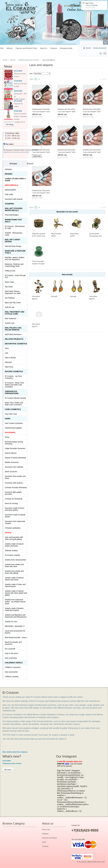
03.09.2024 (18, 81)
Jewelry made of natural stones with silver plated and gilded (16, 593)
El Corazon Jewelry (12, 555)
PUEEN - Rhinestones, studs (14, 234)
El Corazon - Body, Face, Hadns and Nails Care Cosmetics (15, 385)
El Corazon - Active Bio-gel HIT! (15, 276)
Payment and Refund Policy (26, 48)
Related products (14, 339)
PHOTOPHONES (12, 215)
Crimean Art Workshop (14, 499)
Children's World (14, 663)
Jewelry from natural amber (15, 560)
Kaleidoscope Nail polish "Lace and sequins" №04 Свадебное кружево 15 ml (67, 152)
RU (101, 53)
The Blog (9, 124)
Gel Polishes (10, 298)
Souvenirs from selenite (14, 467)
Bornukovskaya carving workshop (14, 443)
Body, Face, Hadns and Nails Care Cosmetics (14, 404)
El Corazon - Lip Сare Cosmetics (13, 377)
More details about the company (15, 752)
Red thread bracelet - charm (16, 637)
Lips (6, 353)
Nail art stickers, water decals (14, 209)
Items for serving (11, 503)
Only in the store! (11, 653)
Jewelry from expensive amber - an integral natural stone (15, 602)
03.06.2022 (18, 111)
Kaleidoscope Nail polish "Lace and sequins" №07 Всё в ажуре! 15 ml (92, 112)
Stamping (9, 204)
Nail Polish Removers (13, 334)
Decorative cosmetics (16, 344)
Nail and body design (13, 246)
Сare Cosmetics (13, 409)
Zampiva (8, 169)
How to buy (46, 829)
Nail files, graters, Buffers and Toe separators (15, 258)
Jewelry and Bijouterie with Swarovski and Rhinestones (16, 616)
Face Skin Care (11, 414)
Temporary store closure (12, 763)
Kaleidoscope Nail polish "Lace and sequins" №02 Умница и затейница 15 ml (93, 152)
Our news (8, 144)
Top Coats (9, 287)
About (44, 842)
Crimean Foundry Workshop (16, 487)
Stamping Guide (66, 48)
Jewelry (8, 533)
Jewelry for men (11, 622)
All (39, 79)
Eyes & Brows (10, 358)
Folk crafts (9, 194)
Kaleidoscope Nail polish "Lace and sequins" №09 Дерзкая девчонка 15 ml (66, 112)
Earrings (54, 296)
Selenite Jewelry (11, 551)
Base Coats (9, 282)
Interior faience (11, 453)
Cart (87, 3)
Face (7, 348)
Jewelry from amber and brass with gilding (14, 572)
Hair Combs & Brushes (14, 423)
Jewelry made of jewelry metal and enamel (14, 609)
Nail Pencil (9, 367)
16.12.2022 (18, 101)
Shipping (45, 834)
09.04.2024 (18, 91)
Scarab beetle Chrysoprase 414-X (96, 236)
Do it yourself (10, 649)
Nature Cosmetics (14, 371)
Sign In (88, 48)
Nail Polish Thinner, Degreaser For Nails (13, 292)
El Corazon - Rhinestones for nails (15, 227)
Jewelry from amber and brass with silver (14, 565)
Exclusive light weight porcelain (13, 493)
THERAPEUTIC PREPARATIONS (12, 392)
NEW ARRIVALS (12, 185)
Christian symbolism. (13, 528)
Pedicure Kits (10, 271)
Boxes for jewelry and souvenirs (13, 643)
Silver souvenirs (11, 472)
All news (8, 770)
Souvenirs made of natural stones (15, 516)
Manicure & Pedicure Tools (15, 252)
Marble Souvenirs (12, 462)
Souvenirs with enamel (14, 199)
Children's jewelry (12, 677)
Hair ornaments (11, 658)
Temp (7, 437)
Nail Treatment (11, 318)
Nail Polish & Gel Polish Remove (13, 329)
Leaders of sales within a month (15, 180)
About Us (44, 48)
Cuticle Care (10, 323)
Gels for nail (10, 307)
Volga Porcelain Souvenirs (15, 448)
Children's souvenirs (13, 667)
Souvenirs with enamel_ (14, 483)
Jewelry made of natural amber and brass (14, 545)
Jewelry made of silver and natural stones (15, 585)
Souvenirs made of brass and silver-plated (15, 509)
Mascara (8, 362)
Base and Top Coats (13, 303)
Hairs (8, 419)
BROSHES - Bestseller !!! (15, 626)
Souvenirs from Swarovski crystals (15, 522)
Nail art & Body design (13, 241)
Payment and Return (49, 838)
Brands (9, 174)
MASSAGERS (10, 190)
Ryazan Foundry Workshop (15, 458)
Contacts (54, 48)
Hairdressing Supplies (13, 428)
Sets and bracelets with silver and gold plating (14, 538)
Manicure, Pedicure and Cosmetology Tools (14, 265)
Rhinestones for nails (13, 221)
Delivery (10, 48)
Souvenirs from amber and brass (15, 477)
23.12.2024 (18, 71)
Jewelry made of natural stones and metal (14, 579)
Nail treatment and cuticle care (15, 313)
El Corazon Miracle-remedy (15, 398)
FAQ (2, 48)
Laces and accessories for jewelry (15, 632)
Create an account (100, 48)
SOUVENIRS (10, 432)
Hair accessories (11, 672)
